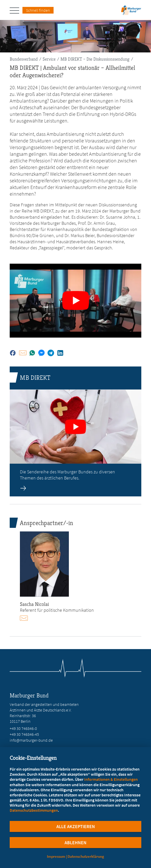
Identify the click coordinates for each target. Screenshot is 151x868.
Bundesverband (24, 59)
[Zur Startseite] (131, 12)
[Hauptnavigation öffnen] (16, 10)
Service (49, 59)
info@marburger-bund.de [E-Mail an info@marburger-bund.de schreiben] (31, 740)
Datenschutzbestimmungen (34, 810)
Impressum (56, 856)
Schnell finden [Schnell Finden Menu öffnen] (38, 10)
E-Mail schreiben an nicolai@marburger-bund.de (26, 618)
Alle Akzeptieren (76, 826)
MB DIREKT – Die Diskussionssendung (95, 59)
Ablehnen (75, 843)
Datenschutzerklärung (86, 856)
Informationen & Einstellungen (111, 779)
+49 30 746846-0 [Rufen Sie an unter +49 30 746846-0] (23, 728)
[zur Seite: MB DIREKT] (75, 431)
